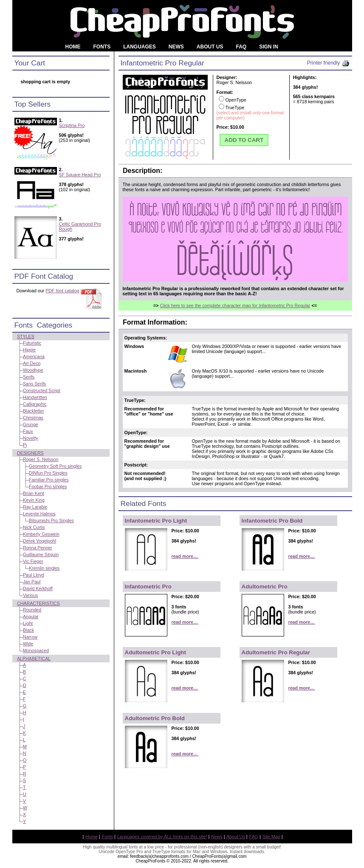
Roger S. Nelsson (41, 459)
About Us (236, 837)
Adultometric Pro (265, 587)
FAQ (254, 837)
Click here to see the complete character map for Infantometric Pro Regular (235, 305)
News (217, 837)
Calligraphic (35, 404)
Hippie (29, 350)
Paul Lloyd (34, 575)
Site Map (271, 837)
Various (30, 595)
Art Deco (32, 363)
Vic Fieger (33, 561)
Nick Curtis (34, 527)
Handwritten (35, 397)
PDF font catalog (62, 291)
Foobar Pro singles (48, 486)
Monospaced (36, 650)
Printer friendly (329, 63)
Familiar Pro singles (49, 480)
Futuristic (32, 343)
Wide (28, 644)
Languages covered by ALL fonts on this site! (162, 837)
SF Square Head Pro (80, 175)
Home (91, 837)
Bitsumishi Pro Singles (51, 520)
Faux (28, 431)
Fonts (107, 837)
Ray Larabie (35, 507)
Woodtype (33, 370)
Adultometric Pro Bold (155, 718)
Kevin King (34, 500)
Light (28, 623)
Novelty (31, 438)
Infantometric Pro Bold (272, 521)
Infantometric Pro (148, 587)
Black (28, 630)
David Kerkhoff (38, 588)
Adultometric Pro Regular (276, 652)
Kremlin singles (44, 568)
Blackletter (34, 411)
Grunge (31, 424)
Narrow (30, 637)
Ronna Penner (38, 548)
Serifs (29, 377)
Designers (30, 453)
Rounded (32, 610)
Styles (26, 336)
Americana (34, 356)
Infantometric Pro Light (156, 521)
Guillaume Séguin (41, 554)
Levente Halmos (39, 514)
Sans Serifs (35, 384)
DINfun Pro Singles (48, 473)
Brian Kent (34, 493)
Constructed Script (42, 390)
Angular (31, 616)
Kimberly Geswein (41, 534)
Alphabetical (34, 659)
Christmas (33, 418)
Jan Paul (32, 582)
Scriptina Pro (72, 125)
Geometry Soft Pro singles (55, 466)
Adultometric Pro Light (155, 652)
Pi (25, 445)
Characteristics (38, 603)
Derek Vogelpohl (40, 541)
